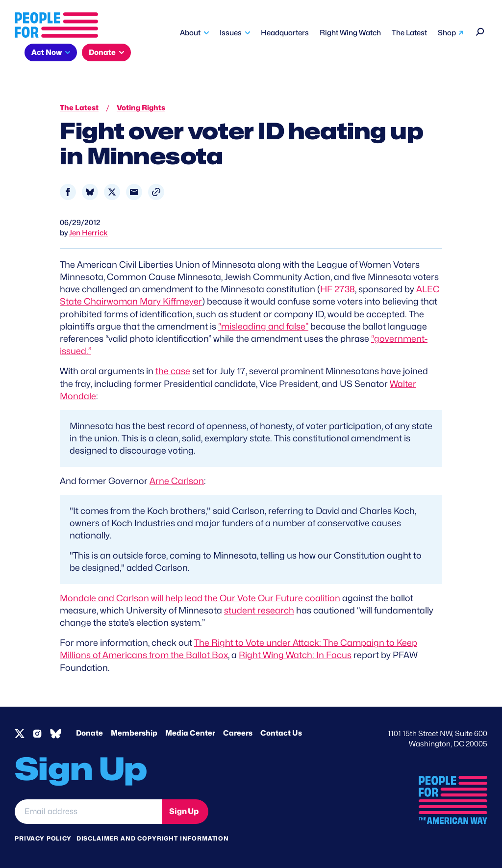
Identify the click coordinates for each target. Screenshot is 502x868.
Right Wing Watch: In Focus (295, 655)
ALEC (428, 289)
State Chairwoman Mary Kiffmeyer (131, 301)
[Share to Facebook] (68, 192)
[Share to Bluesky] (90, 192)
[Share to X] (112, 192)
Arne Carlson (177, 481)
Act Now (47, 52)
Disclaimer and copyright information (153, 838)
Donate (102, 52)
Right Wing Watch (350, 33)
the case (173, 371)
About (190, 33)
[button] (156, 192)
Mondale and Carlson (104, 598)
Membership (134, 733)
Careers (238, 733)
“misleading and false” (263, 326)
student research (259, 610)
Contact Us (281, 733)
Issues (231, 33)
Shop (447, 33)
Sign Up (184, 811)
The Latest (409, 33)
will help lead (177, 598)
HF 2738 (338, 289)
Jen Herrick (88, 233)
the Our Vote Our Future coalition (272, 598)
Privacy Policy (43, 838)
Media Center (190, 733)
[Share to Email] (134, 192)
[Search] (480, 31)
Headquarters (285, 33)
